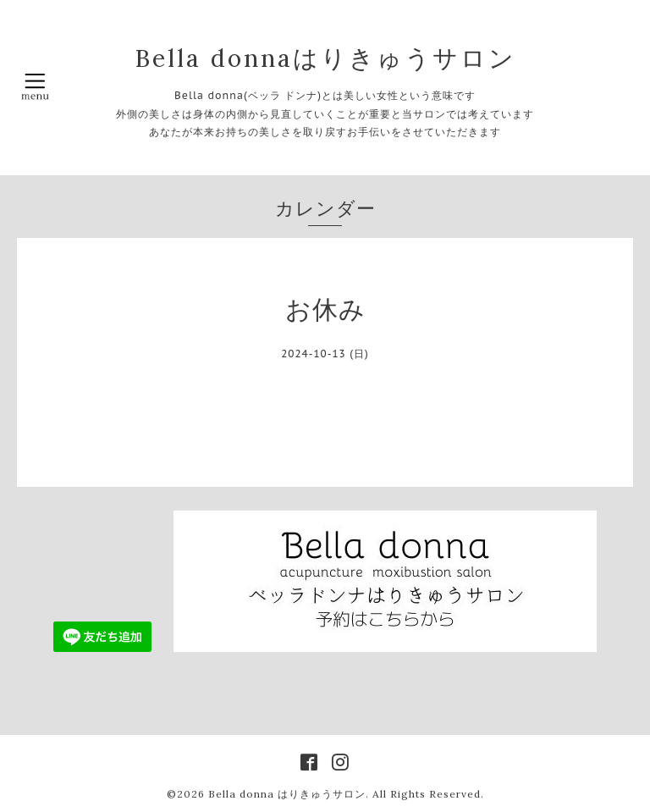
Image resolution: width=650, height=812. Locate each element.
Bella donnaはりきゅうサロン (325, 58)
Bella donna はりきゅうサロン (287, 794)
